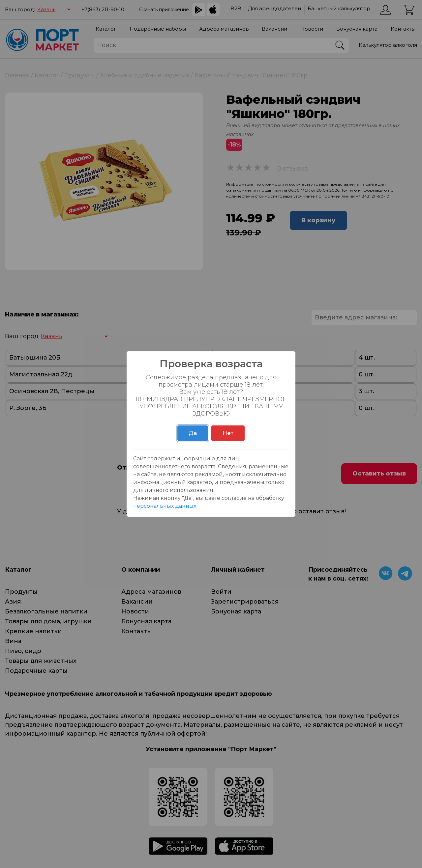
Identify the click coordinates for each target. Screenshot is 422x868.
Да (193, 433)
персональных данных (165, 506)
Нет (228, 433)
